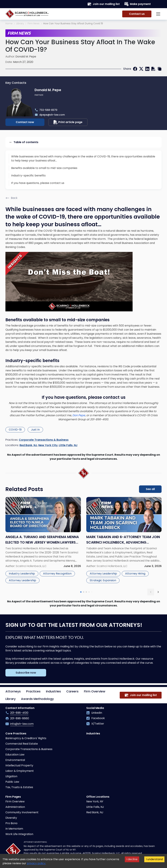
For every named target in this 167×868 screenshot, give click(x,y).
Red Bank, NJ (28, 445)
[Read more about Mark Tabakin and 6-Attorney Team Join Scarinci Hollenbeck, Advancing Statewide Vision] (124, 541)
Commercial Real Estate (22, 744)
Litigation (11, 776)
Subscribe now (26, 673)
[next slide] (158, 592)
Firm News (34, 24)
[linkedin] (147, 69)
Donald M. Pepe (26, 57)
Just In (35, 430)
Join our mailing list (104, 4)
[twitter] (141, 69)
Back (11, 198)
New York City (48, 445)
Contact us (137, 14)
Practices (33, 691)
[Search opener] (158, 4)
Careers (72, 691)
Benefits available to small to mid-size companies (44, 168)
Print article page (68, 122)
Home (9, 24)
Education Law (15, 755)
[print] (153, 69)
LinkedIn (94, 713)
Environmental (15, 760)
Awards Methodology (37, 699)
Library (20, 24)
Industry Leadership (22, 574)
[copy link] (160, 69)
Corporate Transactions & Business (44, 440)
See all (150, 489)
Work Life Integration (19, 834)
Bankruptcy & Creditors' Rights (26, 738)
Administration (15, 807)
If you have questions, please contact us (38, 183)
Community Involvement (22, 812)
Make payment (138, 4)
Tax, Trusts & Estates (19, 787)
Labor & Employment (20, 771)
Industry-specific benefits (28, 175)
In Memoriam (14, 829)
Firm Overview (95, 691)
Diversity (11, 818)
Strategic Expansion (103, 580)
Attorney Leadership (22, 580)
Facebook (96, 718)
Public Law (12, 782)
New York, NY (95, 801)
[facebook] (135, 69)
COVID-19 (15, 430)
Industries (53, 691)
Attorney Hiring (135, 574)
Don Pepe (79, 415)
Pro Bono (11, 823)
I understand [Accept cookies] (154, 859)
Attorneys (13, 691)
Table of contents (24, 142)
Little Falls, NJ (68, 445)
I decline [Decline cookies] (132, 859)
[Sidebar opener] (158, 14)
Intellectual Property (19, 765)
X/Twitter (95, 724)
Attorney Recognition (57, 574)
